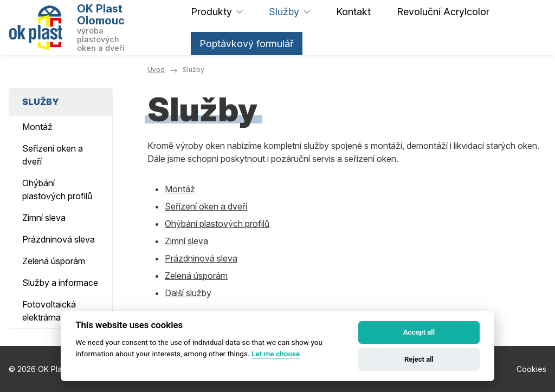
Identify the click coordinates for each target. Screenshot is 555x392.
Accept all (419, 332)
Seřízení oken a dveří (206, 206)
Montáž (180, 189)
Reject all (419, 359)
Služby (284, 12)
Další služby (188, 293)
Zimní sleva (186, 241)
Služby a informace (60, 283)
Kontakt (353, 12)
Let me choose (276, 354)
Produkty (211, 12)
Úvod (156, 70)
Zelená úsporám (196, 276)
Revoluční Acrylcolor (443, 12)
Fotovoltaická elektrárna (49, 311)
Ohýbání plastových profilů (217, 224)
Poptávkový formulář (247, 44)
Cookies (531, 369)
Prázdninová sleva (201, 258)
